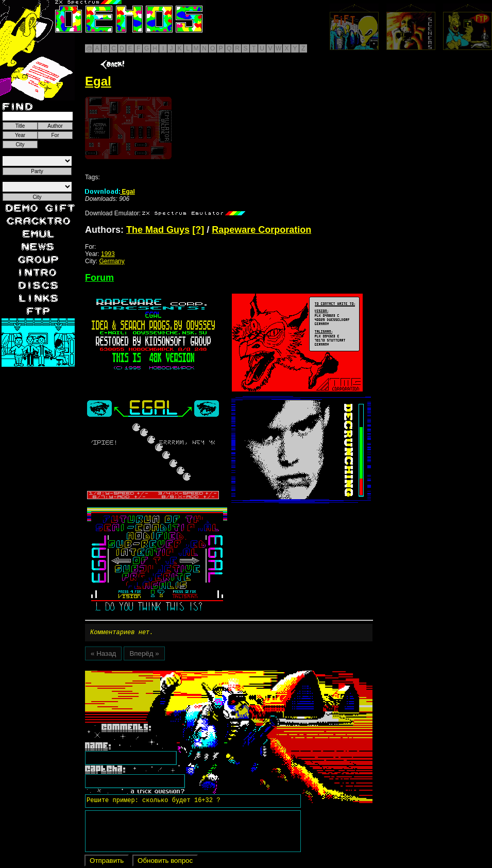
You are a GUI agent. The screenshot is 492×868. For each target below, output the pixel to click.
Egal (110, 192)
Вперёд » (144, 655)
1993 (108, 254)
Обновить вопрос (165, 862)
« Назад (103, 655)
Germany (112, 261)
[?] (198, 230)
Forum (99, 278)
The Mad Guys (158, 230)
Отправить (107, 862)
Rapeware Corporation (261, 230)
